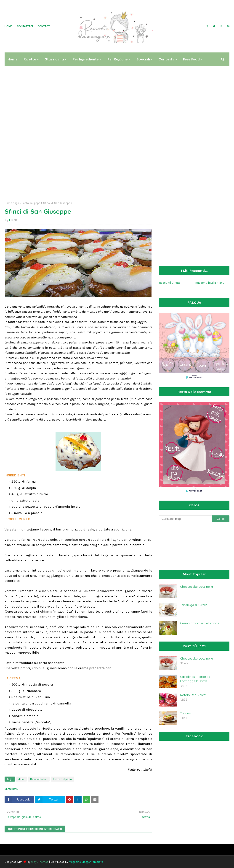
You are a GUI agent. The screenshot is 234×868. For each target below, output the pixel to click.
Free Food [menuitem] (191, 59)
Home (8, 26)
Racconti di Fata (170, 283)
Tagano (186, 713)
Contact (44, 26)
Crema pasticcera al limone (200, 623)
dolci (21, 779)
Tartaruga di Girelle (194, 605)
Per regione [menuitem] (118, 59)
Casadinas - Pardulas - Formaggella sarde (196, 679)
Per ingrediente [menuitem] (86, 59)
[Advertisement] (117, 163)
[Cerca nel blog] (185, 519)
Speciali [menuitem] (143, 59)
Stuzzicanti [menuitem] (54, 59)
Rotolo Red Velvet (193, 695)
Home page (12, 203)
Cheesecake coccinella (197, 587)
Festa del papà (31, 203)
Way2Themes (40, 862)
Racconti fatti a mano (210, 283)
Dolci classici (39, 779)
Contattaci (25, 26)
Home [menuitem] (13, 59)
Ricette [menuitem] (30, 59)
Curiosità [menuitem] (166, 59)
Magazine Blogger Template (86, 862)
